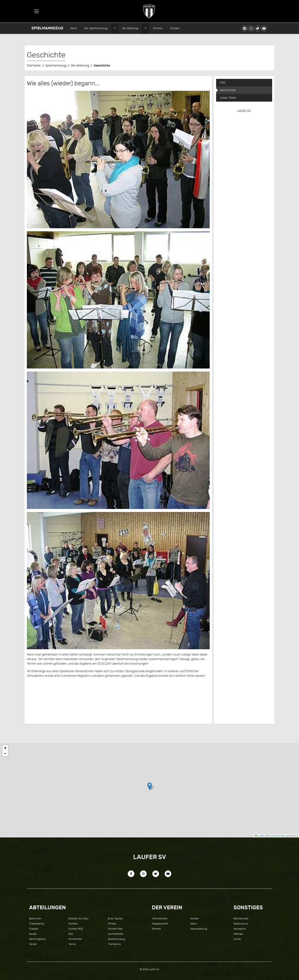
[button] (150, 786)
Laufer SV (244, 111)
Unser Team (228, 98)
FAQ (223, 83)
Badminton (35, 918)
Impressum (240, 929)
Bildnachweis (241, 918)
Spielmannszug (47, 28)
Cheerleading (37, 924)
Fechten (73, 924)
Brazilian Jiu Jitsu (78, 918)
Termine (158, 28)
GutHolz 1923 (76, 929)
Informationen (160, 918)
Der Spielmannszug (96, 28)
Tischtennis (114, 944)
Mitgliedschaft (160, 924)
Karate (33, 934)
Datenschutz (241, 924)
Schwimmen (75, 939)
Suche (237, 939)
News (73, 28)
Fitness (112, 924)
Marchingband (37, 939)
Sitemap (238, 934)
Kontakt (175, 28)
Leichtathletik (116, 934)
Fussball (34, 929)
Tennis (72, 944)
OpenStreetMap (277, 836)
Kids (71, 934)
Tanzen (33, 944)
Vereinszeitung (199, 929)
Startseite (34, 66)
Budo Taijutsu (115, 918)
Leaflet (260, 836)
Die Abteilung (130, 28)
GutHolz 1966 (115, 929)
